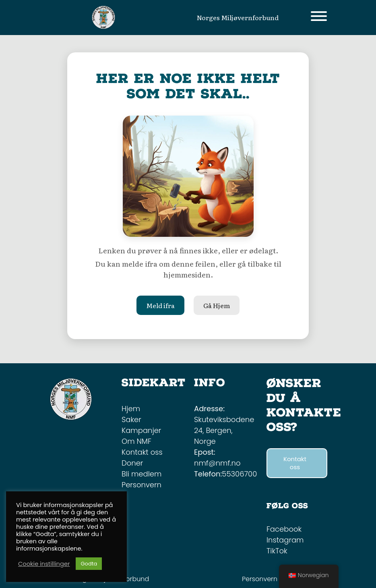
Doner (132, 463)
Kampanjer (141, 430)
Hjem (131, 409)
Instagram (285, 540)
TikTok (277, 551)
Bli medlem (142, 474)
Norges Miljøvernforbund (238, 17)
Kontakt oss (142, 452)
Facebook (284, 529)
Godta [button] (89, 564)
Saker (131, 419)
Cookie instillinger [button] (44, 564)
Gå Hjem (217, 305)
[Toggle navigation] (319, 18)
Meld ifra (160, 305)
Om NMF (136, 441)
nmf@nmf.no (217, 463)
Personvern (142, 485)
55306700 (239, 474)
